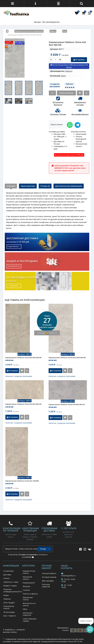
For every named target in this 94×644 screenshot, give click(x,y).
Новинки (7, 599)
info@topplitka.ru (68, 575)
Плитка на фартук (30, 594)
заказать (14, 286)
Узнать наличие (66, 93)
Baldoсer (69, 71)
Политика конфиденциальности (13, 590)
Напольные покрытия (28, 614)
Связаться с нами (11, 582)
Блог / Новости (10, 616)
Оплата (7, 578)
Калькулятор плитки (9, 607)
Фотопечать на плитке (29, 604)
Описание (11, 186)
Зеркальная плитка (28, 598)
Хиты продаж (9, 603)
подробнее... (14, 247)
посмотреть (14, 266)
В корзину (79, 60)
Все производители (51, 22)
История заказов (49, 577)
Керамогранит (29, 583)
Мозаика (26, 586)
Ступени (26, 590)
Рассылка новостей (46, 586)
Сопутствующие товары (30, 620)
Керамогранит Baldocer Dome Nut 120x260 (22, 481)
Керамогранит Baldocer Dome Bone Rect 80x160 (67, 358)
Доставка (7, 575)
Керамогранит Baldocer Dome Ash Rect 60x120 (67, 404)
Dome (63, 76)
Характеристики (28, 186)
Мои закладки (48, 581)
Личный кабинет (49, 573)
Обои (25, 609)
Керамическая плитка (29, 572)
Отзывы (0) (45, 186)
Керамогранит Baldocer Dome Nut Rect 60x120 (23, 404)
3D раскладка (9, 612)
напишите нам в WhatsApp (43, 225)
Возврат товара (10, 586)
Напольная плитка (27, 578)
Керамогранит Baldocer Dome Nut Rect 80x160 (23, 358)
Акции (6, 595)
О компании (9, 571)
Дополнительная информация (69, 186)
